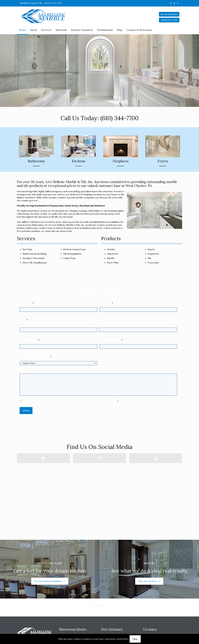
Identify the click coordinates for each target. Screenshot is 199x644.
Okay (135, 639)
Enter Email (25, 326)
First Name (27, 303)
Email (24, 320)
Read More (123, 639)
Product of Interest (111, 340)
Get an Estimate (169, 14)
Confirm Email (106, 326)
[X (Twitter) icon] (174, 3)
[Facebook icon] (171, 3)
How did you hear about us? (35, 357)
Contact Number (30, 340)
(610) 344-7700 (119, 118)
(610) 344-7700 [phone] (54, 3)
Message (24, 369)
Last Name (106, 303)
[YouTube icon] (178, 3)
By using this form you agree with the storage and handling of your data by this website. (70, 401)
